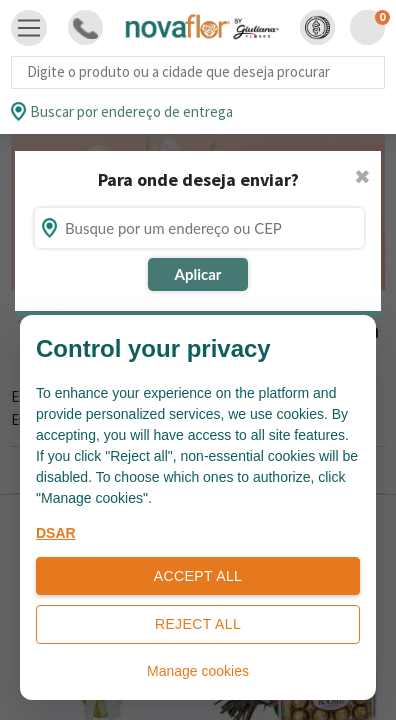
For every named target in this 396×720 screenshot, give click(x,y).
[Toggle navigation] (29, 28)
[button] (317, 27)
